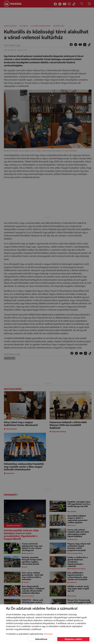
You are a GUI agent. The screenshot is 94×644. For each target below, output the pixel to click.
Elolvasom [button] (48, 634)
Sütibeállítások (41, 639)
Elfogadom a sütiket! (73, 639)
